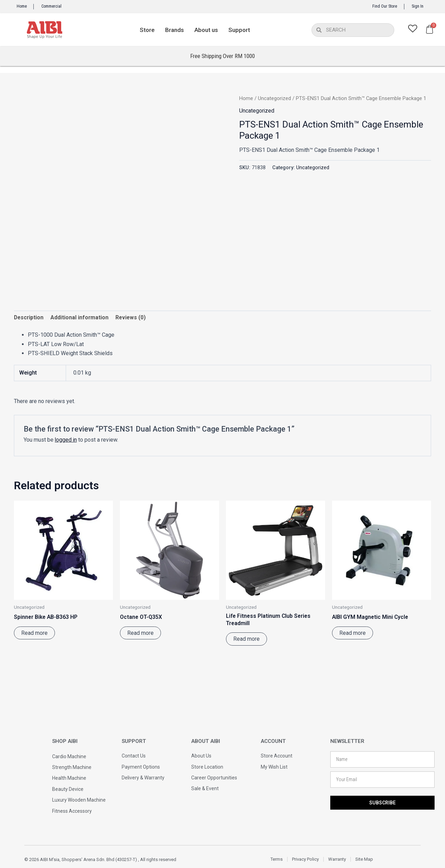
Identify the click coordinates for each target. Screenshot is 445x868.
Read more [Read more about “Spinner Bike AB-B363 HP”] (34, 633)
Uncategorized (274, 98)
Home (22, 6)
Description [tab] (29, 318)
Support (239, 30)
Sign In (418, 6)
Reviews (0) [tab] (132, 318)
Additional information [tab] (81, 318)
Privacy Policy (305, 859)
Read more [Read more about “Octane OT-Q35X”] (140, 633)
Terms (277, 859)
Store (147, 30)
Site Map (364, 859)
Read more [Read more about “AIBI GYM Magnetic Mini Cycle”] (353, 633)
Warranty (337, 859)
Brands (175, 30)
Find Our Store (385, 6)
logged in (66, 440)
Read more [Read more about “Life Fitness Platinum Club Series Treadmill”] (246, 640)
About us (206, 30)
